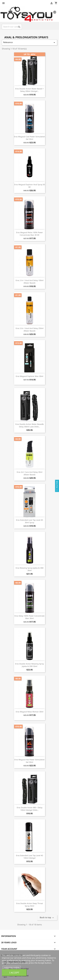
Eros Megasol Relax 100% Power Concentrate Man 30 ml (29, 234)
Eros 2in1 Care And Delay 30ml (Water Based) (30, 473)
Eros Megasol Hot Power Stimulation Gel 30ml (29, 761)
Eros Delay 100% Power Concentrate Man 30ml (29, 617)
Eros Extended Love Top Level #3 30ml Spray (29, 521)
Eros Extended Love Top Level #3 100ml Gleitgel (29, 857)
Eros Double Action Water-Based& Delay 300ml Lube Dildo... (29, 425)
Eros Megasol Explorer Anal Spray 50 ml (30, 186)
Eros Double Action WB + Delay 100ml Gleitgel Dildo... (30, 809)
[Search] (12, 27)
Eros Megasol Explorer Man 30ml (29, 376)
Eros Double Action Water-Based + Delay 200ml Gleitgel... (29, 90)
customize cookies (12, 967)
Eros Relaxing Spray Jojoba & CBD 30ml (30, 569)
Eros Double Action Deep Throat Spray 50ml (30, 905)
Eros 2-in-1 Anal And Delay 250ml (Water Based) (30, 330)
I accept (14, 973)
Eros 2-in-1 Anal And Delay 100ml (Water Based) (30, 282)
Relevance (29, 42)
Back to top (47, 918)
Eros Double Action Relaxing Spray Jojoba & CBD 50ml (29, 665)
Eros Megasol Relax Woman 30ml (30, 712)
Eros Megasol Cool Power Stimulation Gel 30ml (29, 138)
